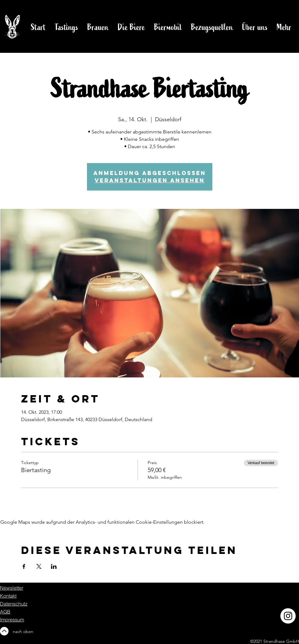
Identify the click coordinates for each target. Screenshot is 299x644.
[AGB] (25, 612)
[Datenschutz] (22, 604)
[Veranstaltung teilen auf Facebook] (24, 566)
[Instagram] (288, 616)
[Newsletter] (13, 588)
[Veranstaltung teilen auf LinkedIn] (54, 566)
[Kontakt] (22, 596)
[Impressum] (13, 620)
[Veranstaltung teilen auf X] (39, 566)
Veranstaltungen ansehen (150, 180)
